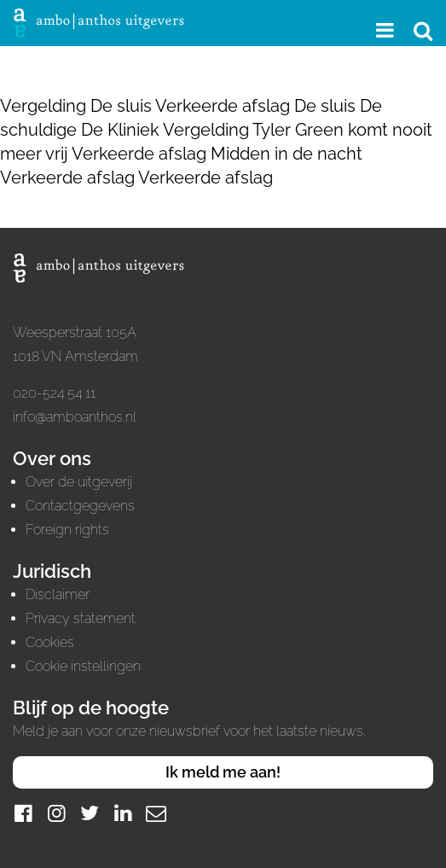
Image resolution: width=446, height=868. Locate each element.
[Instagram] (56, 813)
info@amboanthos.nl (75, 417)
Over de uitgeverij (79, 482)
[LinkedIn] (123, 813)
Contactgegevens (80, 506)
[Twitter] (90, 813)
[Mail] (156, 813)
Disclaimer (58, 594)
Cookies (50, 642)
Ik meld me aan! (223, 772)
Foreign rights (67, 530)
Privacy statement (81, 618)
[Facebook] (23, 813)
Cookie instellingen (83, 666)
